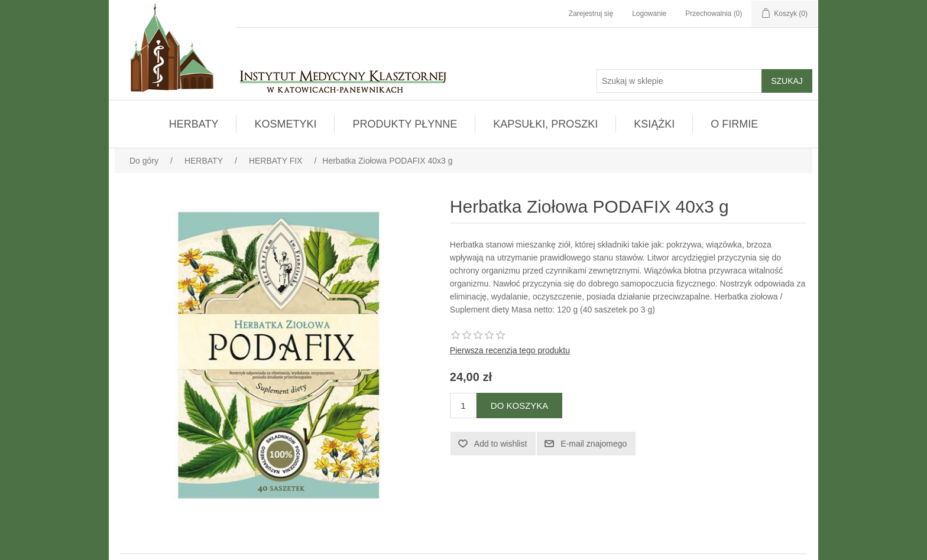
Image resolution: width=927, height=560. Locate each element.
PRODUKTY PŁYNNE (405, 124)
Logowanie (649, 14)
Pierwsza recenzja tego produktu (510, 350)
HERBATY (194, 124)
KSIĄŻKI (654, 124)
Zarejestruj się (591, 14)
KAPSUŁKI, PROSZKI (545, 124)
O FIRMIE (734, 124)
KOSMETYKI (285, 124)
